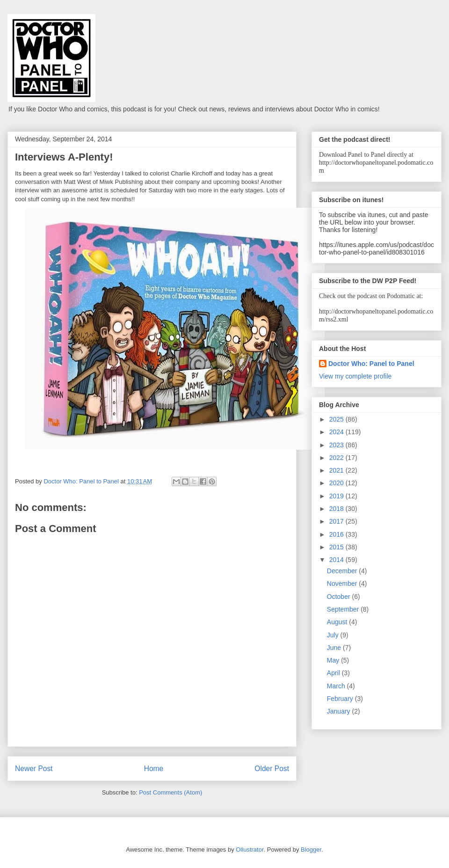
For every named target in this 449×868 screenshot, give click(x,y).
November (343, 584)
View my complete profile (355, 376)
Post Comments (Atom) (170, 792)
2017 (337, 521)
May (334, 660)
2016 (337, 534)
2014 (337, 560)
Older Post (272, 769)
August (338, 622)
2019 (337, 496)
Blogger (311, 850)
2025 (337, 419)
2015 (337, 547)
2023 (337, 445)
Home (154, 769)
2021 (337, 470)
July (334, 635)
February (341, 699)
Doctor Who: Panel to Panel (371, 364)
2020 (337, 483)
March (337, 686)
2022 (337, 458)
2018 (337, 509)
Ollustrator (250, 850)
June (335, 648)
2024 (337, 432)
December (343, 571)
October (340, 597)
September (344, 609)
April (334, 673)
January (340, 711)
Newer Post (34, 769)
